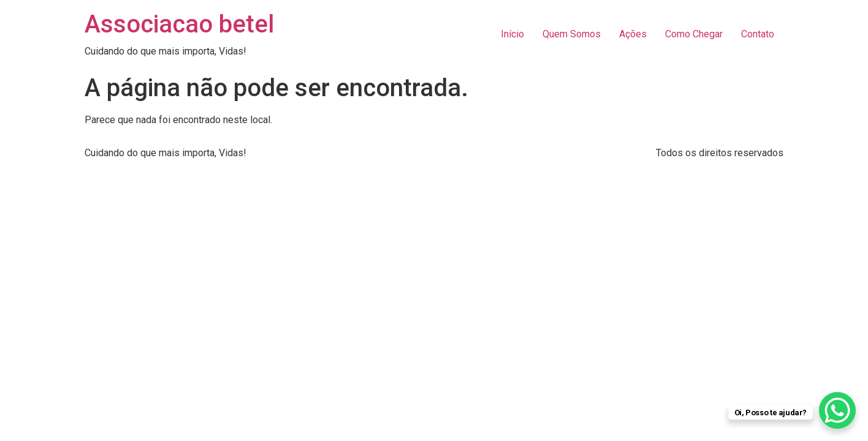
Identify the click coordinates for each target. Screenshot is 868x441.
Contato (758, 34)
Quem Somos (572, 34)
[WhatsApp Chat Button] (837, 410)
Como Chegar (694, 34)
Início (512, 34)
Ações (633, 34)
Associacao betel (179, 24)
